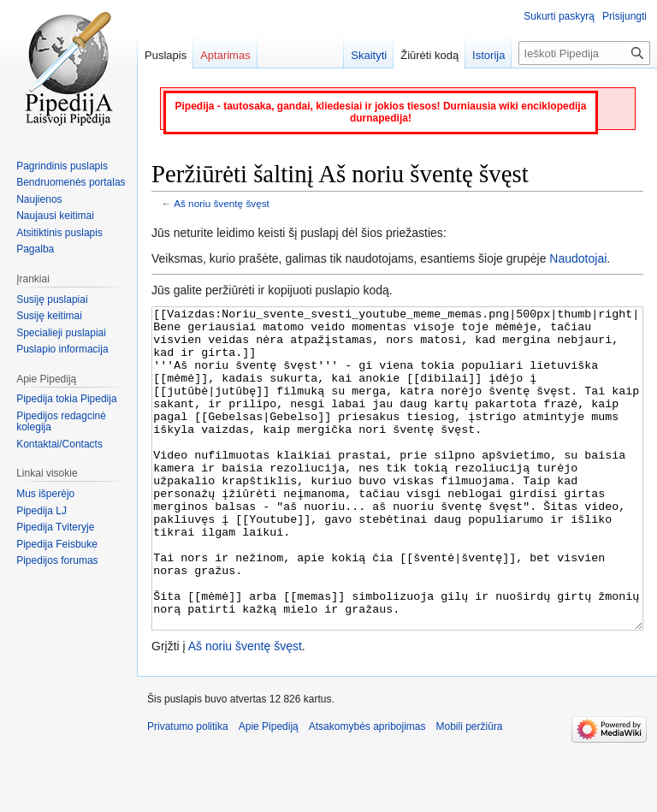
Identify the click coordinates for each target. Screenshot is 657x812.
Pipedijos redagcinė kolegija (61, 422)
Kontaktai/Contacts (59, 444)
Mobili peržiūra (470, 791)
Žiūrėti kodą (429, 55)
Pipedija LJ (41, 511)
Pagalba (35, 249)
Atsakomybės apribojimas (367, 791)
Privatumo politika (188, 791)
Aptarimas (225, 55)
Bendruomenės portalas (71, 182)
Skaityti (369, 55)
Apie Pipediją (269, 791)
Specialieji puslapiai (61, 333)
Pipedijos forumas (57, 560)
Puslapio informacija (62, 349)
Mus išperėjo (45, 494)
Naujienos (39, 199)
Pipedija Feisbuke (57, 544)
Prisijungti (624, 16)
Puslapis (166, 55)
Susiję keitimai (49, 316)
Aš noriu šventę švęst (222, 203)
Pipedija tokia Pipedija (66, 399)
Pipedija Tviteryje (55, 527)
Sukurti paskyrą (559, 16)
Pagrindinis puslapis (62, 166)
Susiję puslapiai (52, 299)
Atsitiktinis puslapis (59, 233)
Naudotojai (578, 258)
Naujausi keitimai (55, 216)
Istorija (488, 55)
